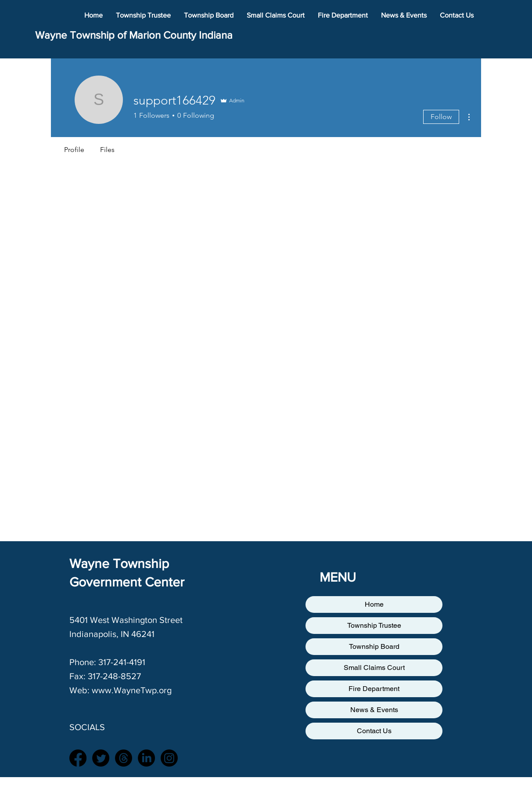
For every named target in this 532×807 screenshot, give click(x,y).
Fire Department (374, 689)
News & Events (374, 710)
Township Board (374, 646)
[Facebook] (78, 758)
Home (374, 604)
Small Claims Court (374, 668)
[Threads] (124, 758)
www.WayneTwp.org (132, 690)
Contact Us (374, 731)
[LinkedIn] (146, 758)
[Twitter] (101, 758)
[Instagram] (169, 758)
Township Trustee (374, 625)
